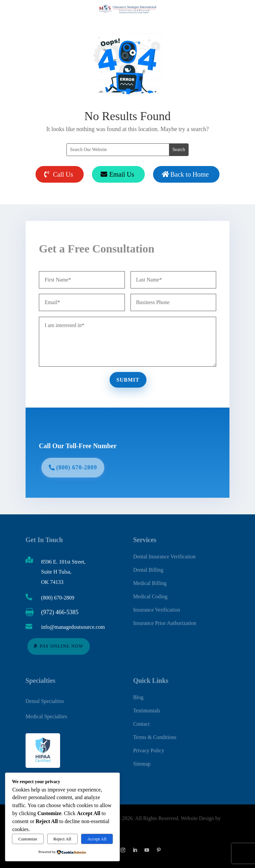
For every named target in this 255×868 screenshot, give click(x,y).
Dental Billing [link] (148, 566)
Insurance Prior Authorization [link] (165, 619)
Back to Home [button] (190, 174)
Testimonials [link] (147, 707)
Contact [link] (141, 720)
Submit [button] (128, 379)
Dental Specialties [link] (45, 700)
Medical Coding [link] (150, 593)
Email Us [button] (122, 174)
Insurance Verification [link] (157, 606)
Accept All (97, 839)
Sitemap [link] (142, 760)
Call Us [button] (63, 174)
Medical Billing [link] (150, 579)
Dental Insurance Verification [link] (164, 553)
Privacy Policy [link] (149, 747)
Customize (28, 839)
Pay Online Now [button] (62, 646)
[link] (62, 852)
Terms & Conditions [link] (155, 733)
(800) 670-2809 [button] (79, 466)
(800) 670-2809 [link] (58, 598)
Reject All (62, 839)
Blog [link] (138, 694)
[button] (123, 850)
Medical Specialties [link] (46, 715)
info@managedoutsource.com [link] (73, 627)
